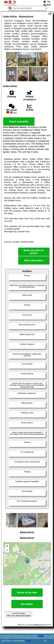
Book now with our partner (34, 252)
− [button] (7, 551)
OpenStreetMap (45, 584)
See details (27, 604)
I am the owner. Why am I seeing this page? (19, 614)
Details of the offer (27, 593)
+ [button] (7, 546)
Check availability (19, 122)
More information (34, 260)
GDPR (28, 641)
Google (41, 636)
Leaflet (34, 584)
